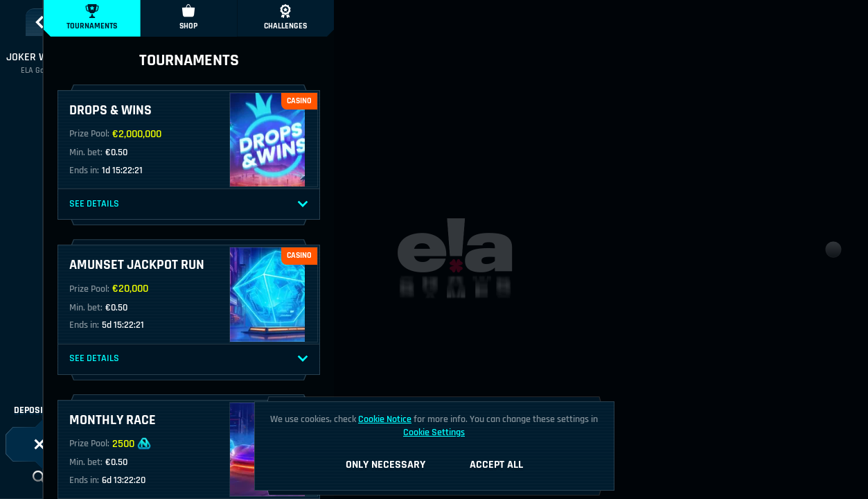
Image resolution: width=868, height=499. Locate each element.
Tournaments (92, 18)
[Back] (39, 22)
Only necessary (386, 465)
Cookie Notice (385, 419)
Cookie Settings (434, 432)
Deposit (39, 410)
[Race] (39, 444)
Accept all (496, 465)
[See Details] (303, 204)
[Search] (39, 478)
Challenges (285, 18)
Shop (188, 18)
